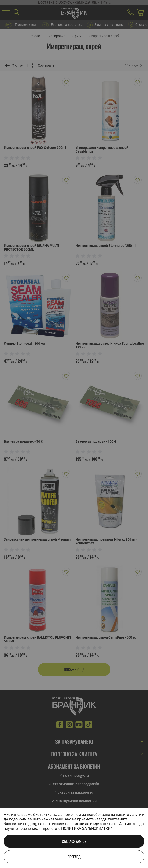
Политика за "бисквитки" (87, 829)
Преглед (74, 857)
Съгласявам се (74, 841)
